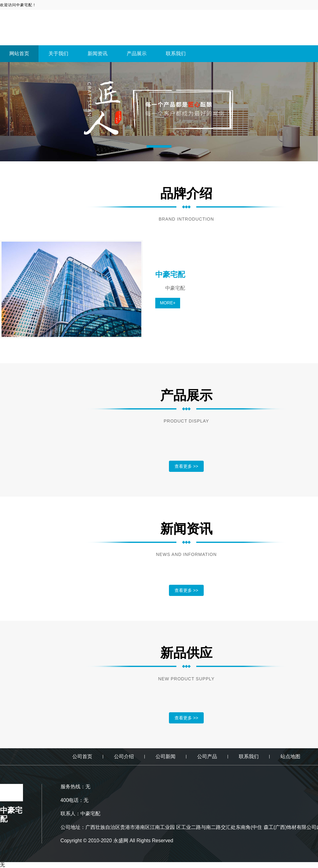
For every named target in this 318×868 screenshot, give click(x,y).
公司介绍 (124, 756)
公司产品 (207, 756)
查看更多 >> (186, 466)
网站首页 (19, 54)
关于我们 (58, 54)
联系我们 (176, 54)
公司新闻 (166, 756)
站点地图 (290, 756)
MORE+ (168, 303)
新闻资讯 (98, 54)
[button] (159, 146)
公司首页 (82, 756)
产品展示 (137, 54)
